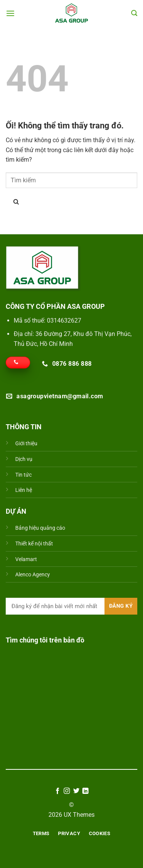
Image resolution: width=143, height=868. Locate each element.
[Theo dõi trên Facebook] (58, 791)
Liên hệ (24, 490)
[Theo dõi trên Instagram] (67, 791)
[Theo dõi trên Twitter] (76, 791)
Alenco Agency (33, 575)
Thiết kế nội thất (34, 544)
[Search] (134, 13)
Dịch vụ (24, 459)
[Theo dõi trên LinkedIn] (85, 791)
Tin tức (23, 475)
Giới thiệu (26, 444)
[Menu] (10, 13)
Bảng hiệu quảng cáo (40, 528)
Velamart (26, 559)
